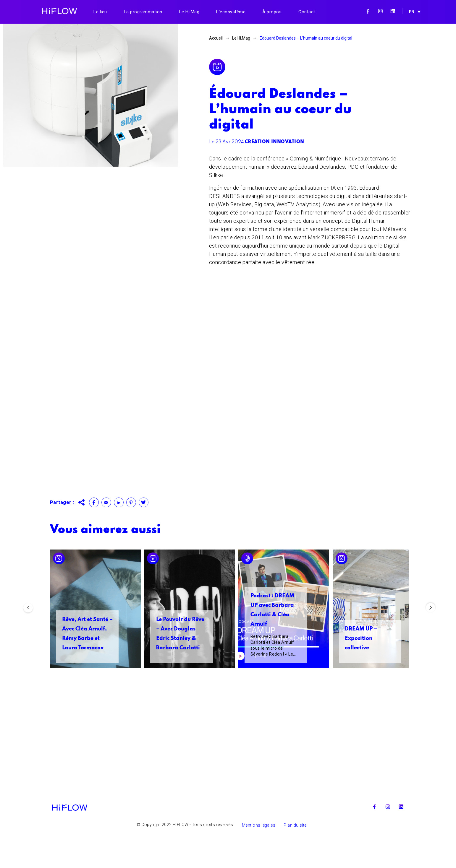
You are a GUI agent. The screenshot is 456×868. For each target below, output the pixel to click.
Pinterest (131, 502)
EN (412, 12)
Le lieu (100, 12)
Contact (307, 12)
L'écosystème (231, 12)
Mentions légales (259, 859)
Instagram (380, 11)
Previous (28, 623)
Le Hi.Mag (189, 12)
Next (431, 623)
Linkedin (393, 11)
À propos (272, 12)
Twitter (144, 502)
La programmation (143, 12)
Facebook (368, 11)
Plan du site (295, 859)
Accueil (216, 38)
